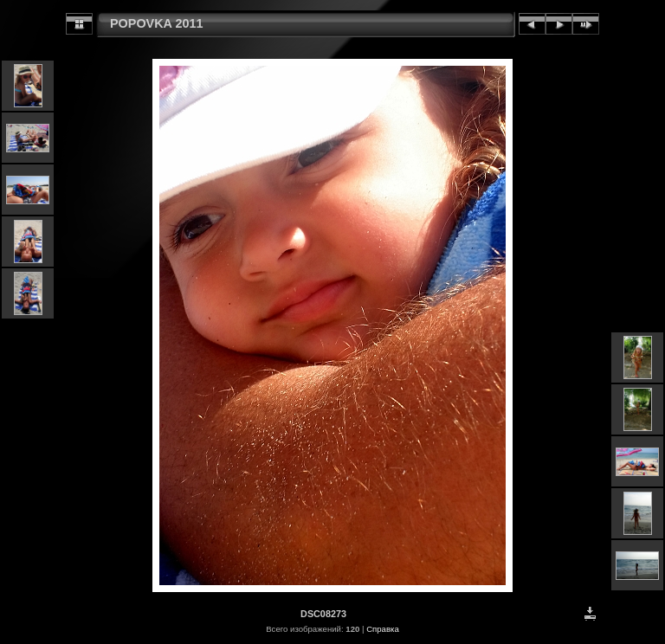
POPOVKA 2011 (156, 23)
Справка (383, 629)
